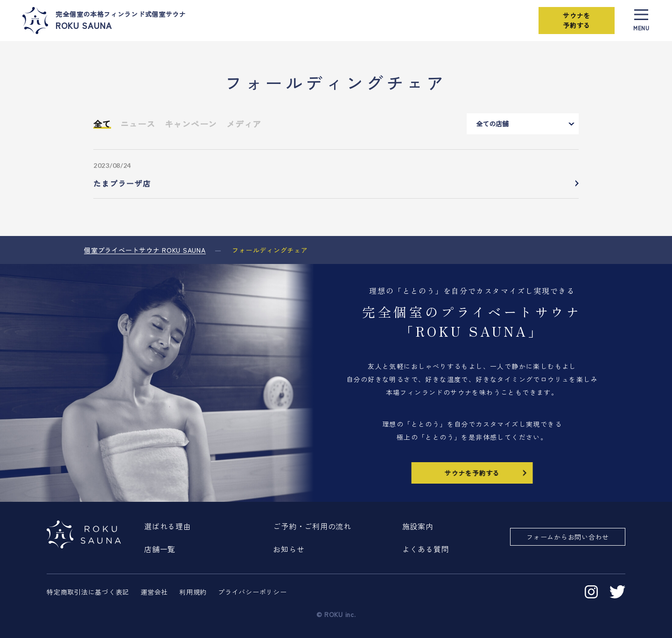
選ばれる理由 (168, 526)
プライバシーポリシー (252, 592)
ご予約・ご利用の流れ (312, 526)
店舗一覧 (160, 549)
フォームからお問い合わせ (568, 537)
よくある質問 (426, 549)
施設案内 (418, 526)
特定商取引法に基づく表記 (88, 592)
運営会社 (154, 592)
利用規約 (193, 592)
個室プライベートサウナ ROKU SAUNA (145, 250)
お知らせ (289, 549)
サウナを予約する (576, 20)
